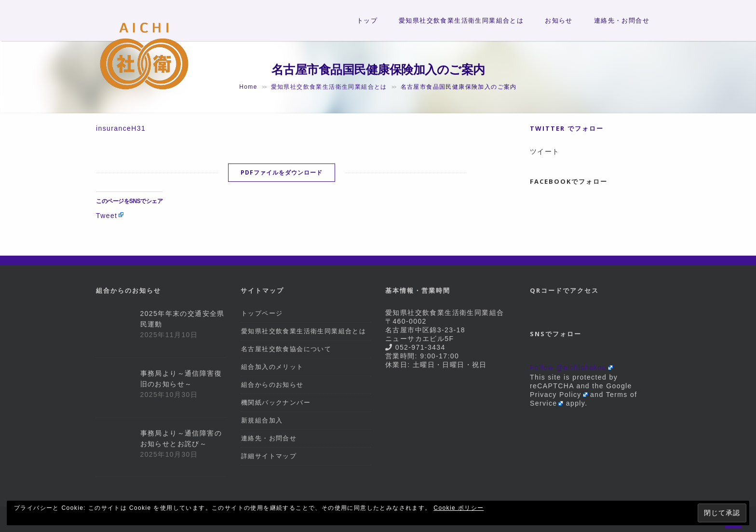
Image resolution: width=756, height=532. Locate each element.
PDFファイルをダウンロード (282, 172)
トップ (367, 20)
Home (248, 87)
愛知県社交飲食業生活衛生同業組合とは (461, 20)
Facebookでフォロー (569, 181)
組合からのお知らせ (272, 385)
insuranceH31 (121, 128)
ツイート (545, 151)
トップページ (262, 313)
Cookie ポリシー (459, 508)
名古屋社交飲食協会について (286, 349)
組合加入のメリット (272, 367)
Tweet (107, 215)
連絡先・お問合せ (622, 20)
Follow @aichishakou (568, 368)
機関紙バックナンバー (276, 402)
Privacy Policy (556, 395)
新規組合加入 (262, 420)
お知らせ (559, 20)
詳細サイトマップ (269, 456)
